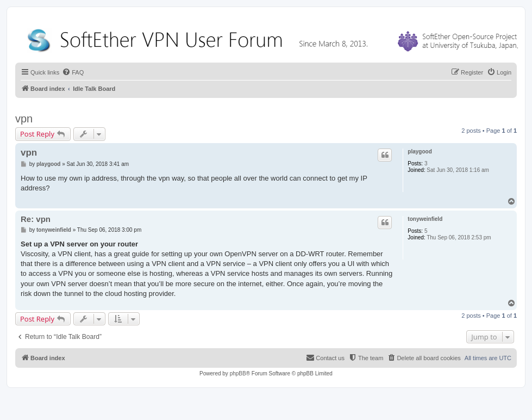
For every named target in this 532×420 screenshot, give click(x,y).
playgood (420, 152)
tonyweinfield (425, 219)
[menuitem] (73, 72)
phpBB (238, 373)
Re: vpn (36, 219)
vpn (24, 119)
